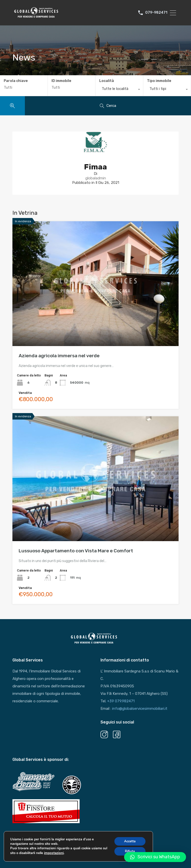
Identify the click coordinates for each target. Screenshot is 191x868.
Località (107, 81)
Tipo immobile (159, 81)
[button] (155, 857)
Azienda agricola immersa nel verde (59, 356)
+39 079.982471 (121, 701)
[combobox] (119, 90)
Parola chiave (16, 81)
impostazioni (59, 855)
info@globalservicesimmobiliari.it (140, 709)
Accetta (129, 843)
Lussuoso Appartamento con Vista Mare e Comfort (76, 551)
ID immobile (61, 81)
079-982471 (156, 13)
